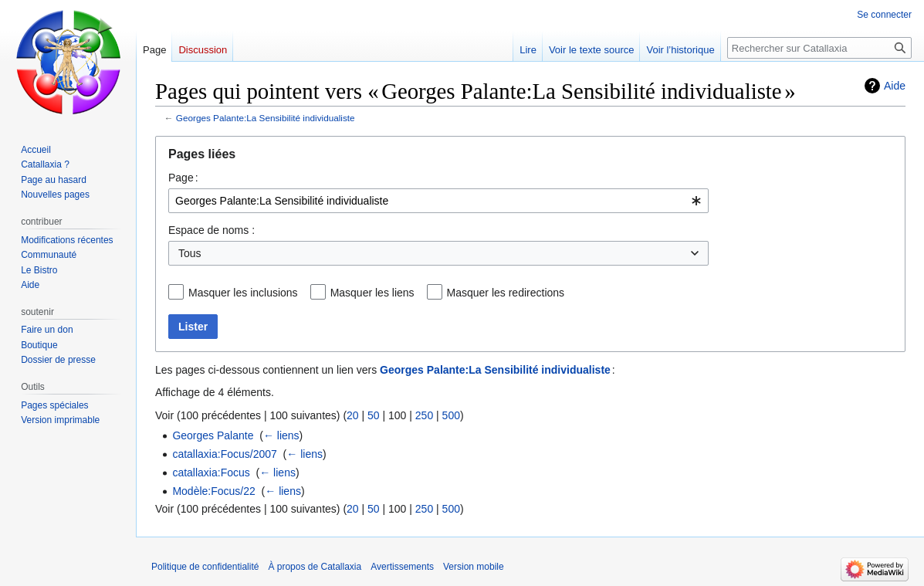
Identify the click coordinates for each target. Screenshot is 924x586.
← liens (281, 435)
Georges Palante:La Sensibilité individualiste (266, 118)
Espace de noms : (212, 230)
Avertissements (402, 567)
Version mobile (474, 567)
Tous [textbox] (190, 253)
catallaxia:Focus (211, 473)
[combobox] (438, 201)
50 (374, 415)
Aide (895, 86)
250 (424, 415)
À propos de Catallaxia (315, 567)
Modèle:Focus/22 (213, 491)
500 (451, 415)
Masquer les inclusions (243, 293)
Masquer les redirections (506, 293)
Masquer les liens (372, 293)
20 (353, 415)
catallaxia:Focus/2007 (224, 454)
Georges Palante (213, 435)
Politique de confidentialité (205, 567)
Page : (183, 178)
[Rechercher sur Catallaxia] (819, 48)
